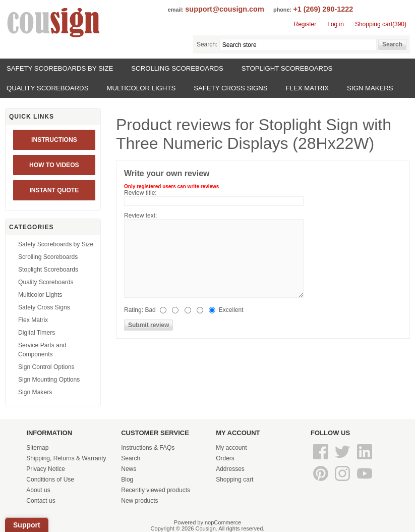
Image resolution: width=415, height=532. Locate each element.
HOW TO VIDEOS (54, 165)
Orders (225, 458)
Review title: (140, 193)
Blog (127, 480)
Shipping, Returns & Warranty (66, 458)
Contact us (41, 501)
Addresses (230, 469)
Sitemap (37, 448)
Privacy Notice (46, 469)
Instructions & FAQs (148, 448)
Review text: (140, 216)
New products (139, 501)
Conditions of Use (50, 480)
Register (305, 24)
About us (38, 490)
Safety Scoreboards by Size (60, 68)
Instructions (54, 140)
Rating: (134, 310)
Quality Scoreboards (47, 88)
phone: (282, 10)
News (129, 469)
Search (131, 458)
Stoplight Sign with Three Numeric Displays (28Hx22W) (254, 134)
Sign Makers (370, 88)
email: (176, 10)
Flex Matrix (308, 88)
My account (231, 448)
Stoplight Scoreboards (287, 68)
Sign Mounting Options (49, 380)
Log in (336, 24)
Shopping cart (234, 480)
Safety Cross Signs (230, 88)
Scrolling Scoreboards (177, 68)
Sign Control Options (46, 367)
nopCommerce (223, 522)
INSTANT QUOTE (54, 190)
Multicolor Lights (141, 88)
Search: (207, 44)
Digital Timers (37, 333)
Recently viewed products (156, 490)
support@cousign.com (224, 9)
